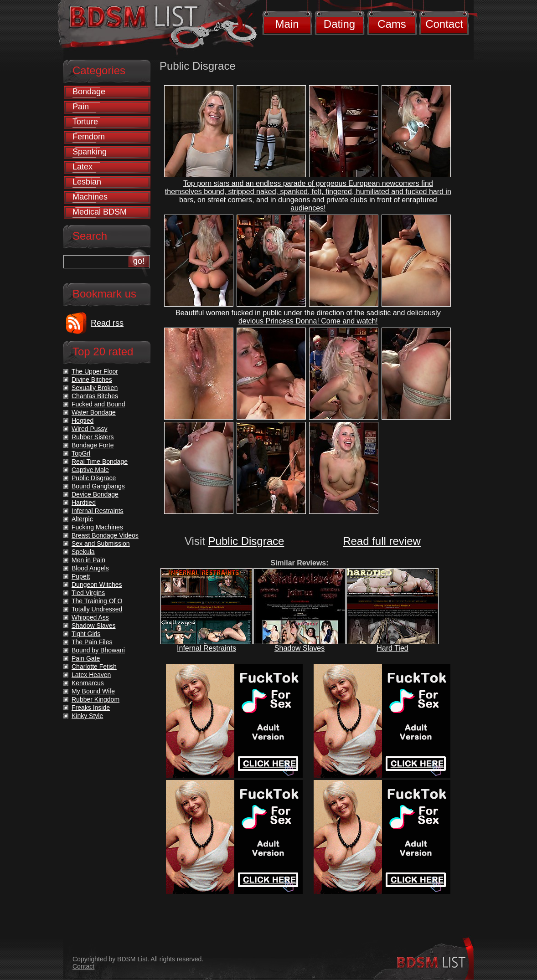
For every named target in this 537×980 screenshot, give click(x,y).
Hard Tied (392, 648)
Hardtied (84, 503)
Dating (339, 24)
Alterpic (82, 519)
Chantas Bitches (95, 396)
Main (287, 24)
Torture (85, 122)
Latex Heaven (91, 675)
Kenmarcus (88, 683)
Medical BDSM (100, 212)
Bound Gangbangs (98, 486)
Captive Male (90, 470)
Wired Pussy (90, 429)
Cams (392, 24)
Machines (90, 197)
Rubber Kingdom (96, 699)
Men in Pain (88, 560)
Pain (81, 107)
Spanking (90, 152)
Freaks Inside (91, 708)
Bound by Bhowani (98, 650)
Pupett (81, 576)
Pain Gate (86, 658)
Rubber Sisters (93, 437)
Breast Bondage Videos (105, 535)
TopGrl (81, 453)
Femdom (89, 137)
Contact (444, 24)
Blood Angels (90, 568)
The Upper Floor (95, 371)
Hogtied (83, 421)
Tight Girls (86, 634)
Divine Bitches (92, 380)
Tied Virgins (88, 593)
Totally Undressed (97, 609)
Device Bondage (95, 494)
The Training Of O (97, 601)
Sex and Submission (101, 544)
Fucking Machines (97, 527)
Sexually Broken (95, 388)
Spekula (83, 552)
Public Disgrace (246, 541)
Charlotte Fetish (94, 667)
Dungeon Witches (97, 585)
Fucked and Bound (98, 404)
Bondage (89, 92)
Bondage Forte (93, 445)
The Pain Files (92, 642)
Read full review (382, 541)
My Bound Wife (93, 691)
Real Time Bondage (100, 462)
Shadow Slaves (299, 648)
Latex (83, 167)
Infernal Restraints (207, 648)
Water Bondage (94, 412)
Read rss (107, 323)
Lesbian (87, 182)
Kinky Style (87, 716)
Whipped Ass (90, 617)
